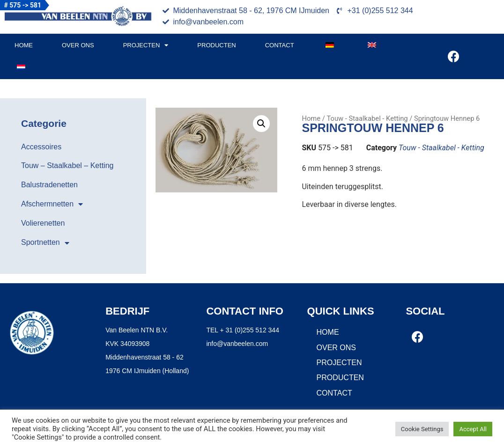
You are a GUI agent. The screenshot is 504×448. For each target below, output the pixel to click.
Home (24, 45)
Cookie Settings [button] (422, 429)
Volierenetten (43, 223)
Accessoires (41, 147)
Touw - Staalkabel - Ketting (367, 118)
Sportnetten (45, 243)
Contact (280, 45)
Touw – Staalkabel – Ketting (67, 165)
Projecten (146, 45)
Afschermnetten (52, 204)
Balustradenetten (49, 185)
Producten (216, 45)
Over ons (78, 45)
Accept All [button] (473, 429)
